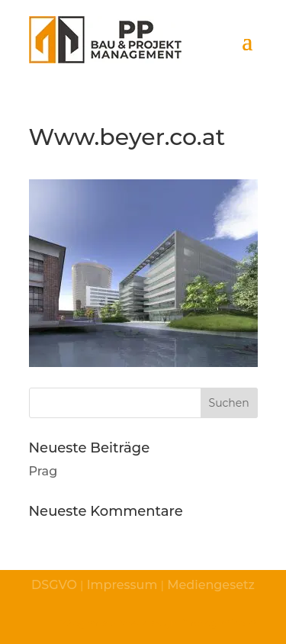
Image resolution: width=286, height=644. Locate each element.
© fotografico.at (219, 623)
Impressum (122, 585)
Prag (43, 471)
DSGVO (54, 585)
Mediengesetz (209, 585)
